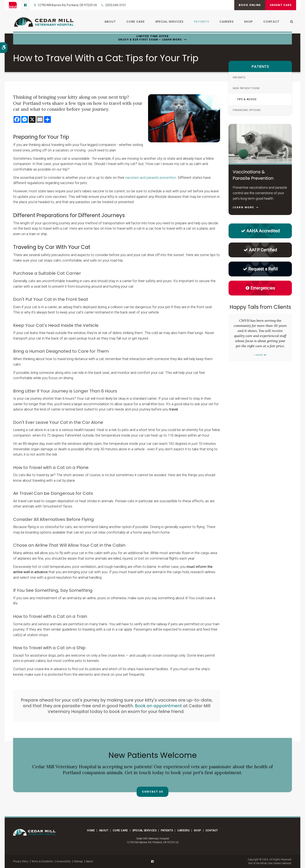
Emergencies (260, 288)
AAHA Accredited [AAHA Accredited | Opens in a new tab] (260, 231)
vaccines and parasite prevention (151, 177)
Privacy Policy (21, 861)
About (109, 22)
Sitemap (78, 861)
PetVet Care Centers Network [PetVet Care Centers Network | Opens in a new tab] (276, 863)
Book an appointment (158, 706)
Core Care (134, 22)
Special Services (168, 22)
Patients (200, 22)
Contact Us (152, 792)
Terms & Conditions (42, 861)
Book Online (247, 5)
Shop (247, 22)
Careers (225, 22)
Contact (270, 22)
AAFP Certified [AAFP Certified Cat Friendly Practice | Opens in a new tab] (260, 250)
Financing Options (247, 110)
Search (89, 861)
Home (91, 831)
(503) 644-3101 (116, 5)
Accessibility (64, 861)
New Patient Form (246, 88)
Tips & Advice (247, 99)
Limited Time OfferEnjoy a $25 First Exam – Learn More (150, 38)
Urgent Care (280, 5)
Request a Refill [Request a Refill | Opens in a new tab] (260, 269)
